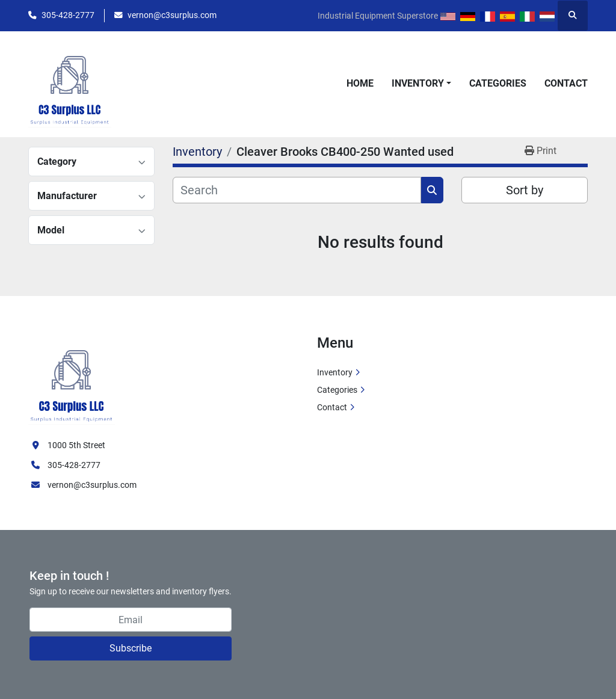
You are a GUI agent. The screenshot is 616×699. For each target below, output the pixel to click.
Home (360, 83)
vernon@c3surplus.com (172, 15)
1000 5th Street (76, 445)
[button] (421, 84)
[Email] (131, 620)
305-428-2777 (68, 15)
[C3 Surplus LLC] (72, 379)
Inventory (418, 83)
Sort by (525, 190)
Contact (566, 83)
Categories (498, 83)
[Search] (297, 190)
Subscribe (131, 648)
